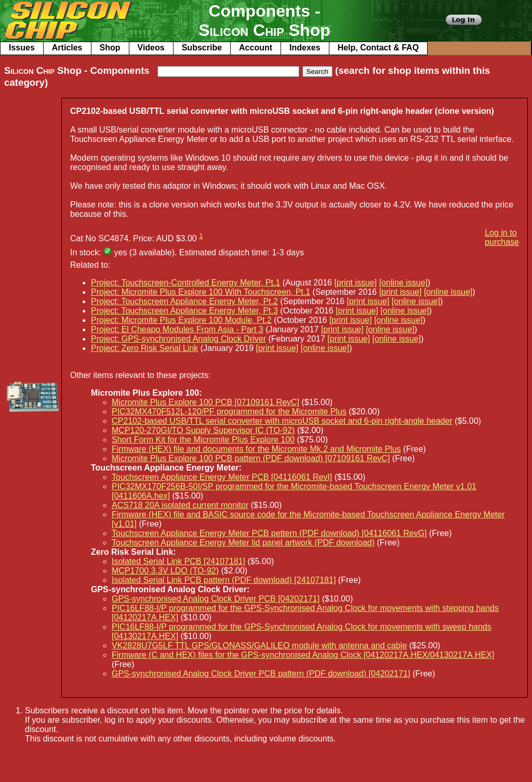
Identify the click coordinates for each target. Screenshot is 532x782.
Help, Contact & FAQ (378, 48)
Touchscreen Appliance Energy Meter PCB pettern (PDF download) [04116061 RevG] (269, 533)
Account (256, 48)
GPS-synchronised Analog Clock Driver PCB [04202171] (216, 599)
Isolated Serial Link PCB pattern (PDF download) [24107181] (224, 580)
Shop (110, 48)
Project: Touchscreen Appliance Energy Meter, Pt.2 (184, 301)
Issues (22, 48)
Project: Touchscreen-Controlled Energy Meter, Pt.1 (185, 283)
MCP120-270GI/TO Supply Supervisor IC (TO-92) (203, 430)
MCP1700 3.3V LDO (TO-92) (165, 571)
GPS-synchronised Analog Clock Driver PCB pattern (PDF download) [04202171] (261, 674)
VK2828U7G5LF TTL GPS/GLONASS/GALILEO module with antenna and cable (259, 646)
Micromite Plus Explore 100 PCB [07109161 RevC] (205, 402)
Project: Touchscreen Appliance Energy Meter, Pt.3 (184, 311)
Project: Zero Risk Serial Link (144, 348)
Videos (151, 48)
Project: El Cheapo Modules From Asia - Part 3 (177, 329)
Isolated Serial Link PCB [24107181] (178, 561)
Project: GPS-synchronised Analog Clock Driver (178, 339)
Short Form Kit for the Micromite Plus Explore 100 (203, 440)
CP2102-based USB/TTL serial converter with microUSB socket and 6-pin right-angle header (282, 421)
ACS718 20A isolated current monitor (180, 505)
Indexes (305, 48)
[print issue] (355, 283)
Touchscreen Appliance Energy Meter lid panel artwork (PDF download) (243, 543)
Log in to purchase (502, 237)
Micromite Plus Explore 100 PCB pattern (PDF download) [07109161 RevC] (251, 458)
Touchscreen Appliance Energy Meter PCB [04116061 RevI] (222, 477)
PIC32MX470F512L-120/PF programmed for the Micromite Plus (229, 412)
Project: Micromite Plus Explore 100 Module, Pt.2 (181, 320)
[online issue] (403, 283)
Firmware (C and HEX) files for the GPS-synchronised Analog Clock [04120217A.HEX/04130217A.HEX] (303, 655)
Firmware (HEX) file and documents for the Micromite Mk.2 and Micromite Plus (256, 449)
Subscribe (202, 48)
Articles (67, 48)
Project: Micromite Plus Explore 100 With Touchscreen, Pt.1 (201, 292)
